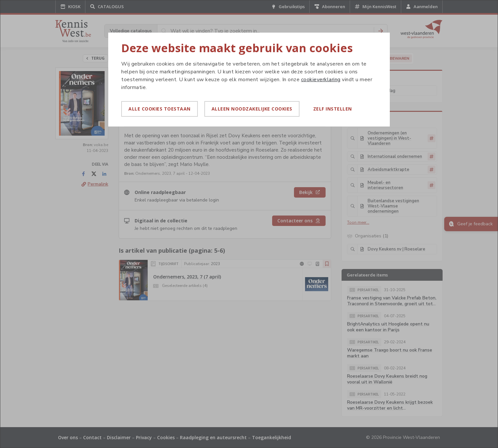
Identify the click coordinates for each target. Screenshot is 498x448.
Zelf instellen (333, 109)
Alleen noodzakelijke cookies (252, 109)
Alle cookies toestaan (160, 109)
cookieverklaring (321, 80)
